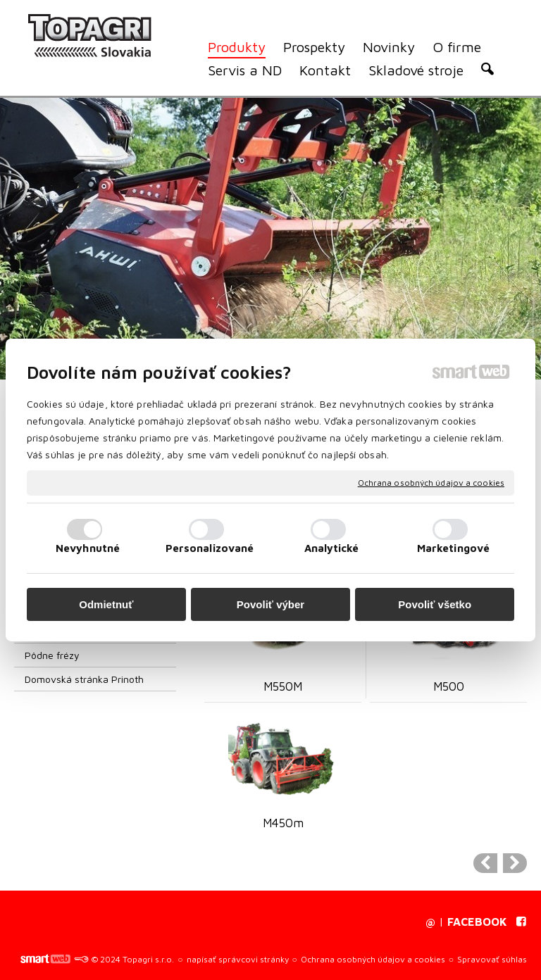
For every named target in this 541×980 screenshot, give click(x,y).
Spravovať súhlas (492, 959)
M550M (283, 686)
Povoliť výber (270, 604)
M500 (449, 686)
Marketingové (453, 548)
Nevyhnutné (88, 548)
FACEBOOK (477, 922)
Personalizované (210, 548)
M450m (283, 823)
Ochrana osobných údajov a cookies (431, 483)
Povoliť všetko (435, 604)
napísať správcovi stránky (238, 959)
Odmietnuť (106, 604)
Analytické (332, 548)
